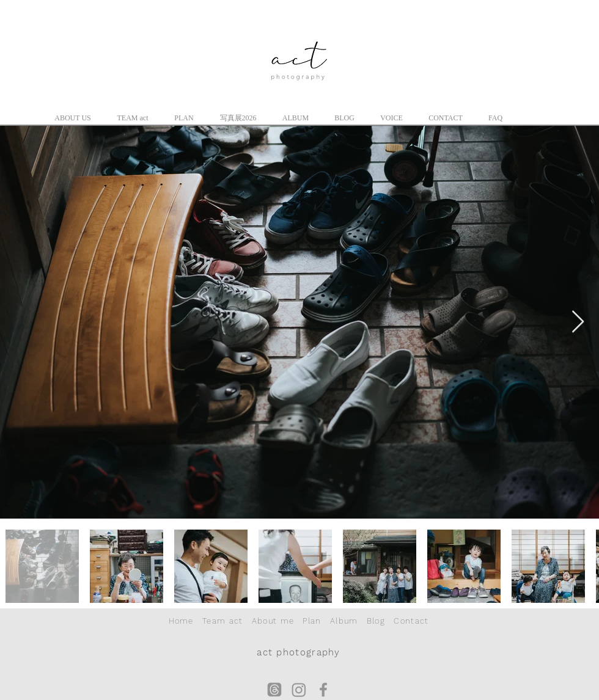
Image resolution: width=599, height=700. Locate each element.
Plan (312, 621)
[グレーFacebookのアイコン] (323, 690)
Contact (411, 621)
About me (273, 621)
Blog (376, 621)
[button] (73, 118)
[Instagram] (299, 690)
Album (344, 621)
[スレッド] (274, 690)
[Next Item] (578, 322)
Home (181, 621)
